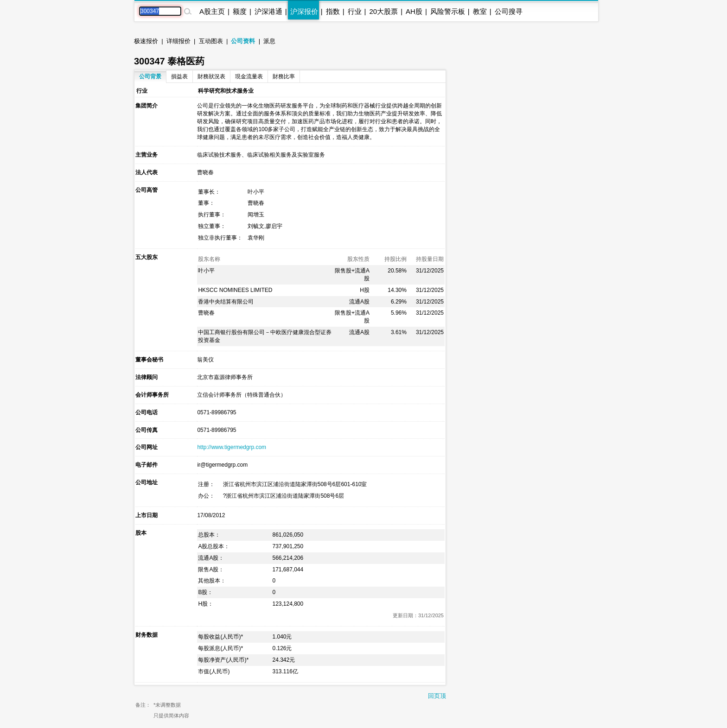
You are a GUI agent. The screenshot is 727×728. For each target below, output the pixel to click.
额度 (240, 11)
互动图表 (211, 41)
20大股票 (383, 11)
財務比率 (284, 76)
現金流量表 (249, 76)
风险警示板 (448, 11)
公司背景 (150, 76)
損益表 (179, 76)
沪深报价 (304, 11)
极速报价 (146, 41)
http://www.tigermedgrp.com (232, 447)
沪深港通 (268, 11)
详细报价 (179, 41)
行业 (355, 11)
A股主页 (212, 11)
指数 (333, 11)
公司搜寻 (509, 11)
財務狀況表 (211, 76)
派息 (269, 41)
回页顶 (437, 696)
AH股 (414, 11)
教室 (480, 11)
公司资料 (243, 41)
